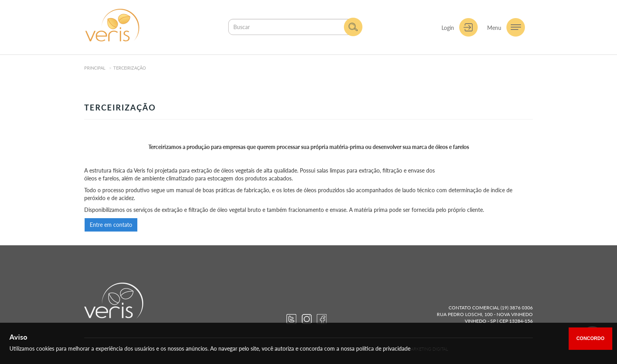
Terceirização (130, 68)
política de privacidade (383, 348)
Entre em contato (111, 225)
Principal (95, 68)
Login (448, 28)
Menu (494, 28)
